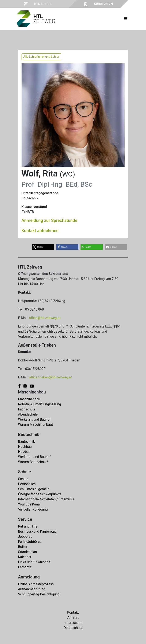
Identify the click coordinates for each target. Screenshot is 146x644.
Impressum (73, 623)
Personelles (27, 484)
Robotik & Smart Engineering (40, 404)
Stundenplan (28, 552)
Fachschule (27, 409)
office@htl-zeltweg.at (45, 318)
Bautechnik (27, 442)
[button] (43, 247)
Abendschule (28, 414)
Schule (23, 479)
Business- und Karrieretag (37, 531)
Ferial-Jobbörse (30, 542)
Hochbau (25, 447)
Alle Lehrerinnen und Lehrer (41, 57)
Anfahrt (73, 618)
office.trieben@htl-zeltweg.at (50, 377)
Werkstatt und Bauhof (34, 419)
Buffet (23, 547)
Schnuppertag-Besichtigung (39, 594)
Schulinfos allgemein (34, 489)
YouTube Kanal (29, 504)
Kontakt (73, 612)
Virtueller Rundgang (33, 509)
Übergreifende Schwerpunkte (40, 494)
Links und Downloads (34, 562)
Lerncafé (25, 567)
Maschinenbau (29, 399)
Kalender (25, 557)
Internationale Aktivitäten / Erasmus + (46, 499)
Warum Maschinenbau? (36, 425)
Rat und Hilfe (28, 526)
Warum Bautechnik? (33, 462)
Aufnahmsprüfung (32, 589)
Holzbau (24, 452)
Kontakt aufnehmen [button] (40, 231)
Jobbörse (25, 537)
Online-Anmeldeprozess (36, 584)
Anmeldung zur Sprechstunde (49, 220)
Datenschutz (73, 628)
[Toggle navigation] (126, 19)
